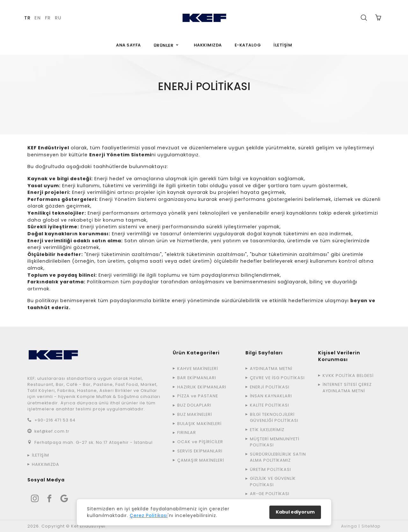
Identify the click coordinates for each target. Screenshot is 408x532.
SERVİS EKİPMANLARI (200, 451)
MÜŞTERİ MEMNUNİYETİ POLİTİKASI (275, 442)
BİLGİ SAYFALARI (197, 106)
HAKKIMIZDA (208, 45)
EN (38, 18)
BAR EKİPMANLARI (197, 378)
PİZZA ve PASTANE (198, 396)
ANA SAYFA (128, 45)
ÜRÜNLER (164, 45)
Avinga (349, 526)
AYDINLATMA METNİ (271, 369)
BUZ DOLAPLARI (194, 405)
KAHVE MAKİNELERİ (198, 369)
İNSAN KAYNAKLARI (271, 396)
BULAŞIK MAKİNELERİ (199, 424)
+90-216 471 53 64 (55, 420)
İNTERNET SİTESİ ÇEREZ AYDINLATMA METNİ (347, 387)
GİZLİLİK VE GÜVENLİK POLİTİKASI (273, 481)
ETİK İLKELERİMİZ (267, 430)
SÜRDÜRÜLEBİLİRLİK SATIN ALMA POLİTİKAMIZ (278, 457)
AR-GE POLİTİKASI (270, 494)
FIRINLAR (187, 433)
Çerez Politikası (149, 515)
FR (48, 18)
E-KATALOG (248, 45)
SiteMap (371, 526)
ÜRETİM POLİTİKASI (270, 469)
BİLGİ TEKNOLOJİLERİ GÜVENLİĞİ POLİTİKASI (274, 417)
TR (27, 18)
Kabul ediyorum (295, 512)
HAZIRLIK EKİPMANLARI (202, 387)
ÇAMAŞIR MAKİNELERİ (201, 460)
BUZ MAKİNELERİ (195, 414)
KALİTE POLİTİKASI (270, 405)
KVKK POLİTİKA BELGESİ (348, 376)
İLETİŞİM (283, 45)
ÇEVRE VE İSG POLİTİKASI (277, 378)
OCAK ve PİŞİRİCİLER (200, 442)
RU (58, 18)
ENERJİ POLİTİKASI (270, 387)
